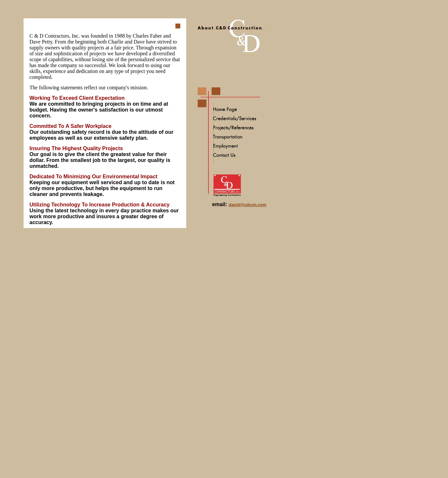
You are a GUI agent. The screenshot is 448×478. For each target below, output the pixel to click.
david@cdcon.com (248, 205)
